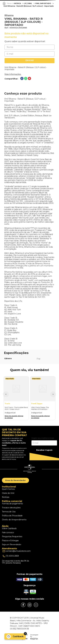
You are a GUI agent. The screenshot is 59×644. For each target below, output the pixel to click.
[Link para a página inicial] (8, 3)
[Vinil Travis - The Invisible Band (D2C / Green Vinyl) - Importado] (16, 398)
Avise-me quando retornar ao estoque (14, 417)
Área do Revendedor (15, 480)
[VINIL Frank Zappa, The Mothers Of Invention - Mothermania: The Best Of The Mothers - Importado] (43, 398)
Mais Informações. (13, 74)
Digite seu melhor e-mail (43, 438)
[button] (6, 394)
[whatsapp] (26, 79)
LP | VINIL (28, 3)
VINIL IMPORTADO (43, 3)
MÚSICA (18, 3)
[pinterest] (29, 79)
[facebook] (22, 79)
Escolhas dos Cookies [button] (13, 524)
